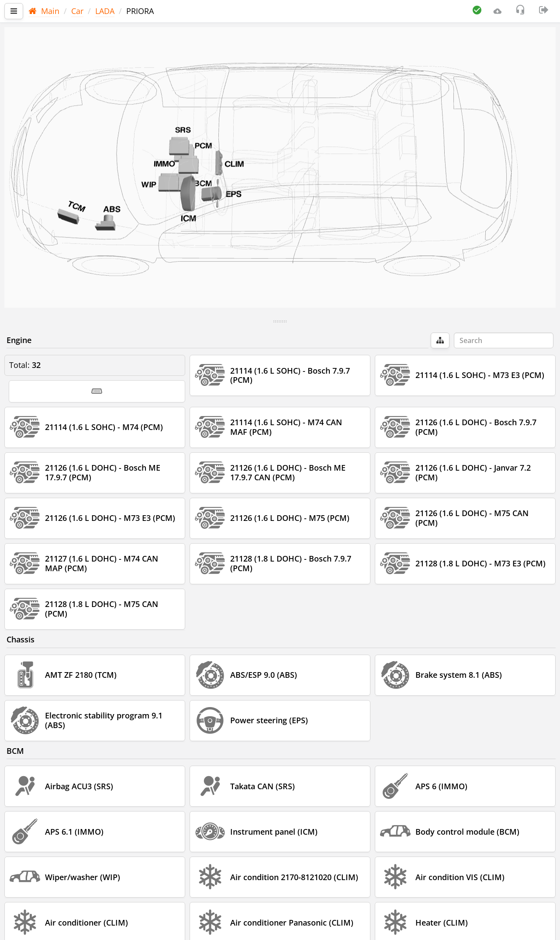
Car (77, 11)
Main (44, 11)
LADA (105, 11)
